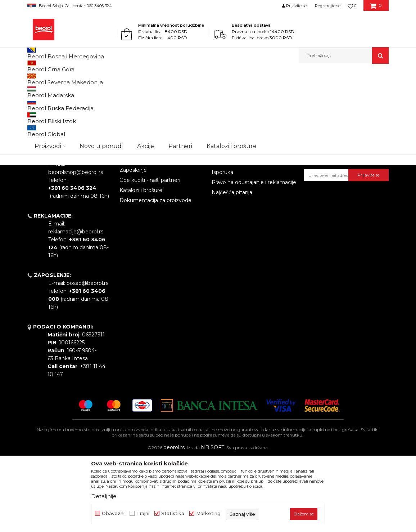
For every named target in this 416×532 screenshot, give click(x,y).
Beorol (41, 79)
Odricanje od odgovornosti (245, 216)
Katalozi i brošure (141, 265)
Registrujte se (328, 6)
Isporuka (222, 247)
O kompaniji (134, 206)
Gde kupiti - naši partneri (150, 255)
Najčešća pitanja (232, 267)
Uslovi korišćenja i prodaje (243, 206)
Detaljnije (104, 496)
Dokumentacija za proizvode (155, 275)
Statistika (173, 513)
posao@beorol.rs (87, 358)
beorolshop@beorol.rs (76, 247)
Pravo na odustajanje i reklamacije (254, 257)
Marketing (208, 513)
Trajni (143, 513)
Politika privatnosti (235, 227)
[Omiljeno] (352, 6)
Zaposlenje (133, 245)
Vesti (126, 234)
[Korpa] (376, 8)
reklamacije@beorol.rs (76, 306)
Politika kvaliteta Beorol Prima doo (157, 220)
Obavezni (113, 513)
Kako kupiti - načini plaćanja (246, 237)
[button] (344, 55)
